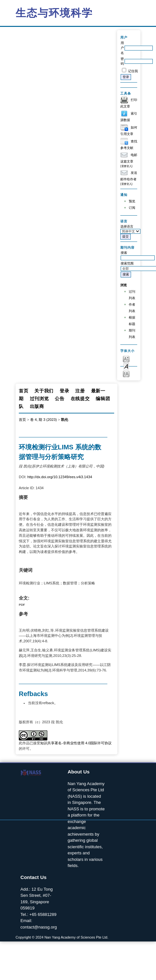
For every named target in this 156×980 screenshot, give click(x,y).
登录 (64, 391)
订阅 (132, 208)
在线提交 (80, 399)
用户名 (122, 48)
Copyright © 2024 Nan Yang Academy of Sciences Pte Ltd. (62, 937)
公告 (60, 399)
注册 (80, 391)
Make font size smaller (126, 359)
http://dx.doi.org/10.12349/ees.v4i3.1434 (60, 477)
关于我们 (44, 391)
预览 (132, 201)
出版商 (37, 406)
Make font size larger (126, 373)
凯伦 (65, 420)
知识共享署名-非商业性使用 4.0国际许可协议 (76, 743)
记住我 (133, 71)
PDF (22, 605)
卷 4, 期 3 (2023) (43, 420)
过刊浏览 (39, 399)
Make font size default (126, 366)
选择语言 (127, 226)
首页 (24, 391)
